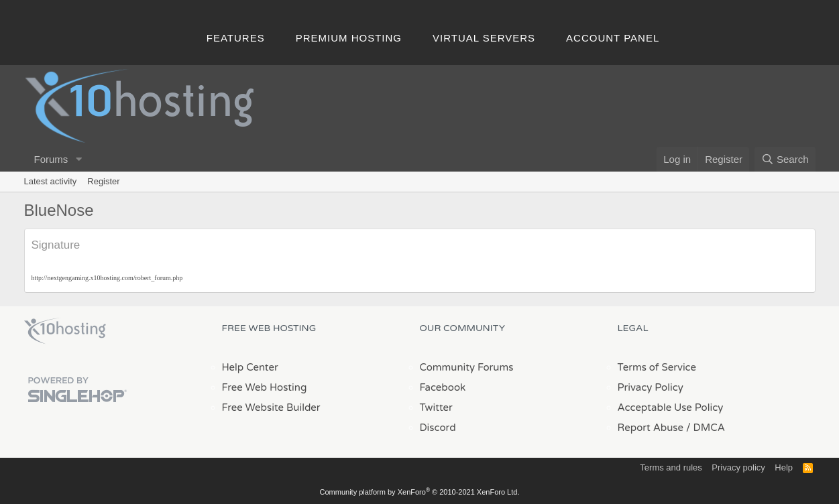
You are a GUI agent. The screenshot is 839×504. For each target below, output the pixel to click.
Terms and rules (671, 467)
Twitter (436, 407)
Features (236, 38)
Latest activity (51, 181)
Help (784, 467)
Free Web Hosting (265, 387)
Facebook (443, 387)
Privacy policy (738, 467)
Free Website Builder (271, 407)
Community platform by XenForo (420, 492)
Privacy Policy (651, 387)
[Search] (785, 159)
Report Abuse (651, 428)
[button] (78, 159)
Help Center (250, 367)
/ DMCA (706, 428)
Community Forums (467, 367)
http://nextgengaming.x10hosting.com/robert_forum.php (107, 278)
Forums (51, 159)
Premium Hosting (349, 38)
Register (103, 181)
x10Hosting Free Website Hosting (65, 331)
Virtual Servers (484, 38)
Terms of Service (657, 367)
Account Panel (613, 38)
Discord (438, 428)
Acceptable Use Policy (671, 407)
